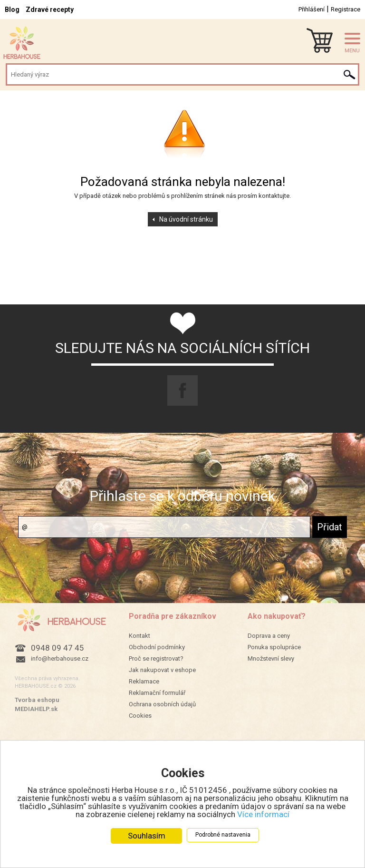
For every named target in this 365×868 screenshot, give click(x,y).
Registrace (346, 9)
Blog (12, 10)
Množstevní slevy (271, 658)
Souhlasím (147, 836)
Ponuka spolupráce (274, 647)
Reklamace (144, 681)
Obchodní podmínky (157, 647)
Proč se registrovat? (156, 658)
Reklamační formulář (157, 693)
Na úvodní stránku (186, 219)
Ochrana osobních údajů (162, 704)
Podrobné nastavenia (223, 835)
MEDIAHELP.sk (36, 709)
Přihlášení (312, 9)
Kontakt (139, 636)
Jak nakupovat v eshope (162, 670)
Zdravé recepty (50, 10)
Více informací (263, 814)
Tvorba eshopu (37, 700)
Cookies (140, 716)
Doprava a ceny (269, 636)
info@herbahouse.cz (60, 658)
